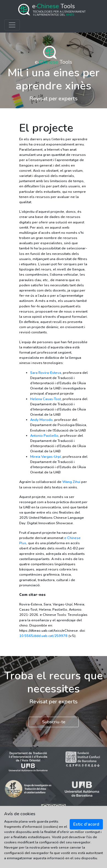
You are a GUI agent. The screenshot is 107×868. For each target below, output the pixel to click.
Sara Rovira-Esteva (46, 373)
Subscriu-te (54, 722)
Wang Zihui (71, 482)
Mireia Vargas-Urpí (46, 457)
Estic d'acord (86, 824)
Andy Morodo (41, 420)
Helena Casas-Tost (46, 399)
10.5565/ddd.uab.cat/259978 (43, 636)
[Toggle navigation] (12, 25)
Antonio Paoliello (44, 436)
